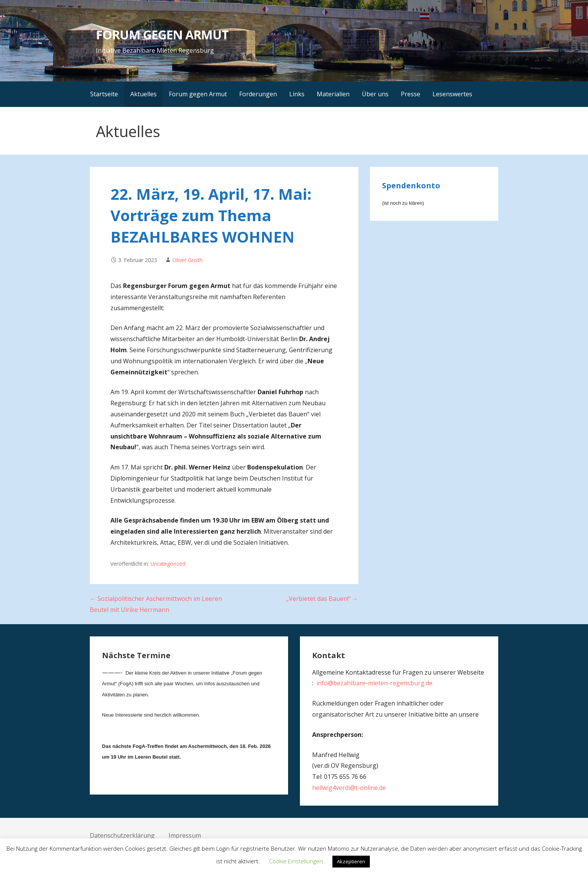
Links (297, 94)
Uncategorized (168, 564)
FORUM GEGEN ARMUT (162, 35)
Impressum (185, 835)
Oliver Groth (187, 260)
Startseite (104, 94)
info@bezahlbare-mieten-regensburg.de (374, 683)
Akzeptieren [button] (351, 861)
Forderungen (258, 94)
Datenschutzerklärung (122, 835)
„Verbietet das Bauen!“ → (322, 599)
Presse (411, 94)
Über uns (375, 94)
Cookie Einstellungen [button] (296, 861)
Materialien (333, 94)
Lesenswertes (452, 94)
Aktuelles (143, 94)
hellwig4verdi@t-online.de (349, 788)
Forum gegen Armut (198, 94)
